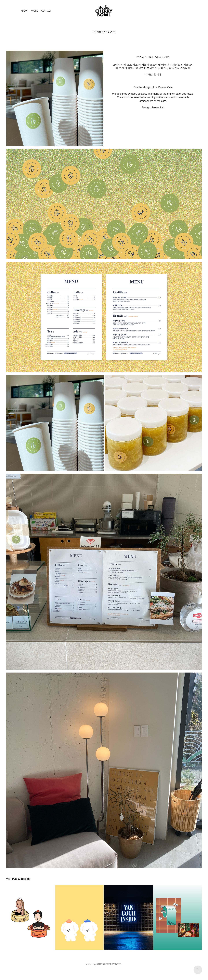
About (24, 11)
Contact (46, 11)
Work (34, 11)
